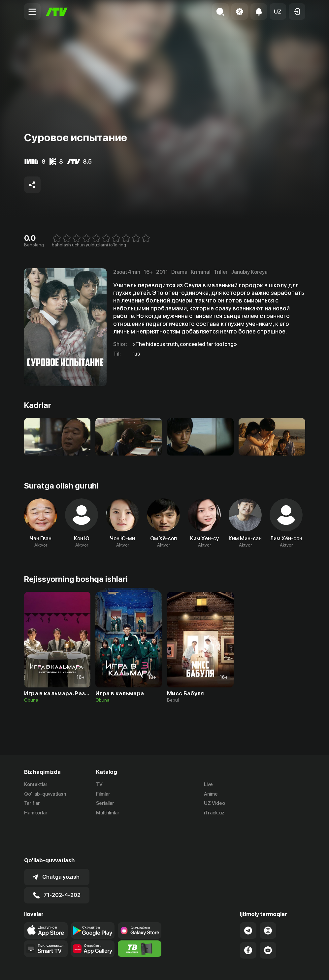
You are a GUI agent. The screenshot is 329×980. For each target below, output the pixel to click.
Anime (211, 794)
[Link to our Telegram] (248, 898)
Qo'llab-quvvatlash (45, 794)
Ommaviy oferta (241, 968)
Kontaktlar (36, 784)
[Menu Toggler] (32, 12)
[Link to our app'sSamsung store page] (140, 898)
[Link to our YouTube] (268, 918)
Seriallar (105, 804)
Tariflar (32, 804)
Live (208, 784)
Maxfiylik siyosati (286, 968)
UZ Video (214, 804)
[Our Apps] (46, 916)
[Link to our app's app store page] (46, 898)
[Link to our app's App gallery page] (93, 916)
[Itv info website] (140, 916)
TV (99, 784)
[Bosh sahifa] (57, 12)
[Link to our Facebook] (248, 918)
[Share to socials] (32, 185)
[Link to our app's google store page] (93, 898)
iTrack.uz (214, 813)
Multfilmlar (108, 813)
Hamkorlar (36, 813)
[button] (278, 12)
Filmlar (103, 794)
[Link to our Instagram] (268, 898)
